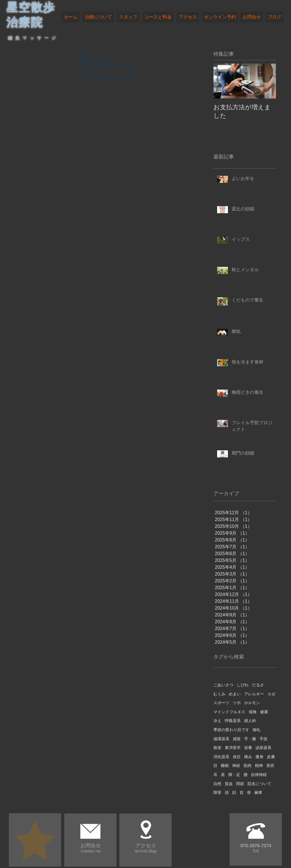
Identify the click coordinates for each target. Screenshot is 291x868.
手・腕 (250, 739)
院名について (259, 784)
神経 (236, 765)
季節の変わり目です (231, 730)
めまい (235, 694)
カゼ (271, 694)
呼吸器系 (233, 721)
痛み (248, 757)
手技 (263, 739)
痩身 (259, 757)
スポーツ (221, 703)
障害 (217, 792)
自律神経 (259, 775)
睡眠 (225, 765)
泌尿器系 (263, 748)
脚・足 (234, 775)
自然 (217, 784)
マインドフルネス (229, 712)
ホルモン (252, 703)
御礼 (257, 730)
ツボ (237, 703)
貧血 (229, 784)
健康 (264, 712)
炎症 (237, 757)
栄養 (248, 748)
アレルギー (254, 694)
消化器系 (221, 757)
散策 (217, 748)
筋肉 (248, 765)
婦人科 (250, 721)
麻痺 (258, 792)
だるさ (258, 685)
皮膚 (271, 757)
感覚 (237, 739)
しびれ (243, 685)
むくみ (219, 694)
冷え (217, 721)
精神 (259, 765)
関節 (240, 784)
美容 (270, 765)
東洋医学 (233, 748)
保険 (253, 712)
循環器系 (221, 739)
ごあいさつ (223, 685)
